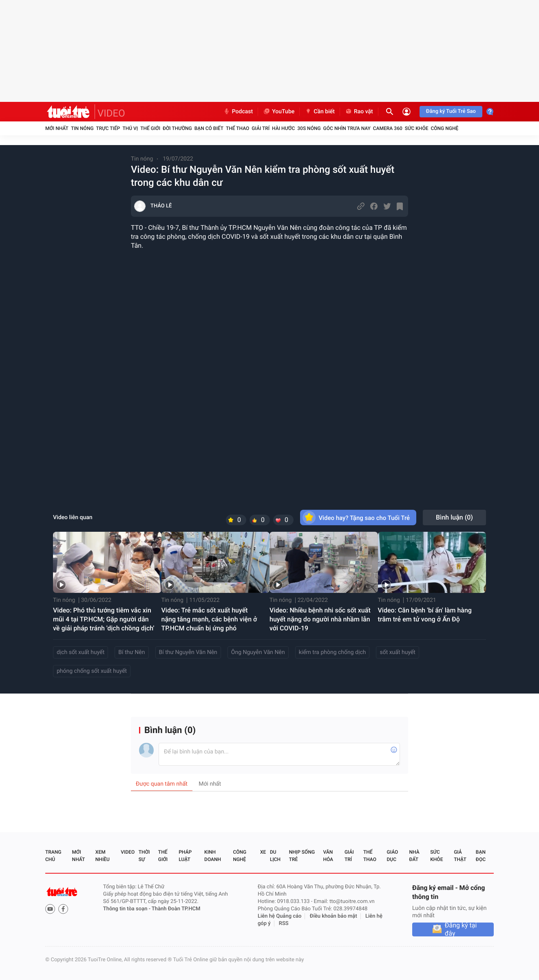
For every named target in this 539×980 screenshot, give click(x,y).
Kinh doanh (213, 856)
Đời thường (177, 128)
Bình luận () (454, 517)
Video (128, 852)
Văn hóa (328, 856)
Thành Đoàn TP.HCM (176, 909)
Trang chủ (53, 856)
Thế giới (150, 128)
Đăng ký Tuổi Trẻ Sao (451, 111)
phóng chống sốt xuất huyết (92, 671)
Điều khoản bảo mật (334, 916)
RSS (284, 924)
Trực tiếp (108, 128)
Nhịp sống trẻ (302, 856)
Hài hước (283, 128)
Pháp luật (185, 856)
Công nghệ (444, 128)
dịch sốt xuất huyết (81, 652)
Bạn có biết (209, 128)
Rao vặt (359, 112)
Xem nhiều (103, 856)
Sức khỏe (417, 128)
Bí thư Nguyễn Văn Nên (188, 652)
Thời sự (144, 856)
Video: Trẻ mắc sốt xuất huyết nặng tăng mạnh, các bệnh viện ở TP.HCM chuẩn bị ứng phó (209, 619)
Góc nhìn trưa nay (347, 128)
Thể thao (237, 128)
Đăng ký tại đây (461, 929)
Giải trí (261, 128)
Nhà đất (414, 856)
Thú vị (130, 128)
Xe (263, 852)
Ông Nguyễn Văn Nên (258, 652)
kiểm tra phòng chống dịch (332, 652)
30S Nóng (309, 128)
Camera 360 (388, 128)
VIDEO (111, 113)
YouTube (279, 112)
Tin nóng (82, 128)
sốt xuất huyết (398, 652)
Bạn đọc (481, 856)
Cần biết (320, 112)
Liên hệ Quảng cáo (280, 916)
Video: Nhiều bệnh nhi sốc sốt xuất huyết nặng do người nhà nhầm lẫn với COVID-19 (320, 619)
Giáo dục (393, 856)
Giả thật (460, 856)
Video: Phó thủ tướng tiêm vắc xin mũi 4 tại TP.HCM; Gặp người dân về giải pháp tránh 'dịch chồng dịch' (104, 619)
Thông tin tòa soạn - (127, 909)
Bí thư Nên (131, 652)
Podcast (238, 112)
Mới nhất (57, 128)
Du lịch (275, 856)
